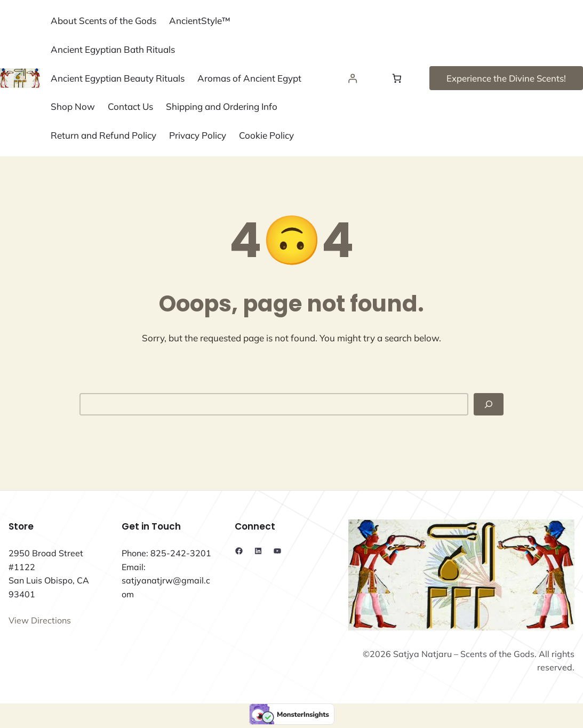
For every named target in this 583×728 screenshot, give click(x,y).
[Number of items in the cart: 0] (397, 78)
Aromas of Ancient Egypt (249, 78)
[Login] (353, 78)
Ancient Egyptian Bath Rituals (113, 49)
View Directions (40, 620)
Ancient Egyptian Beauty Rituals (118, 78)
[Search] (489, 404)
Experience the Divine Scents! (506, 78)
